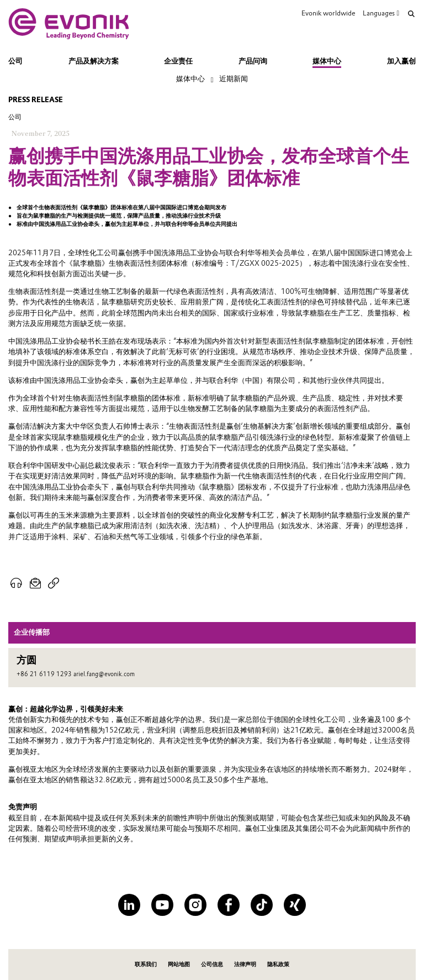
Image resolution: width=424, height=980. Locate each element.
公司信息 (212, 964)
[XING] (295, 905)
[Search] (411, 14)
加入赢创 (401, 61)
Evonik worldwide (328, 13)
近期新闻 (234, 79)
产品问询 (253, 61)
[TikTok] (262, 905)
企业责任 (178, 61)
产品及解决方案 (94, 61)
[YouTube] (162, 905)
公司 (15, 61)
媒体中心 (327, 61)
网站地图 (179, 964)
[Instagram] (195, 905)
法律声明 (245, 964)
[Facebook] (229, 905)
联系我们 (146, 964)
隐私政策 (278, 964)
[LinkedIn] (129, 905)
